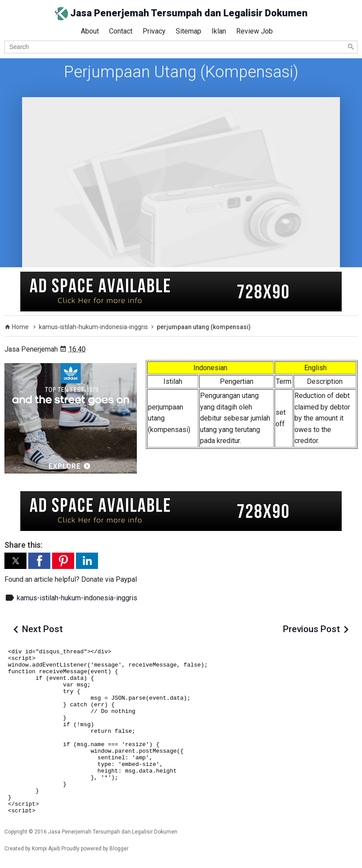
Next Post (42, 629)
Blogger (119, 849)
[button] (15, 561)
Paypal (126, 579)
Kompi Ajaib (46, 849)
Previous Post (311, 629)
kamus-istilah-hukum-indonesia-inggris (77, 598)
